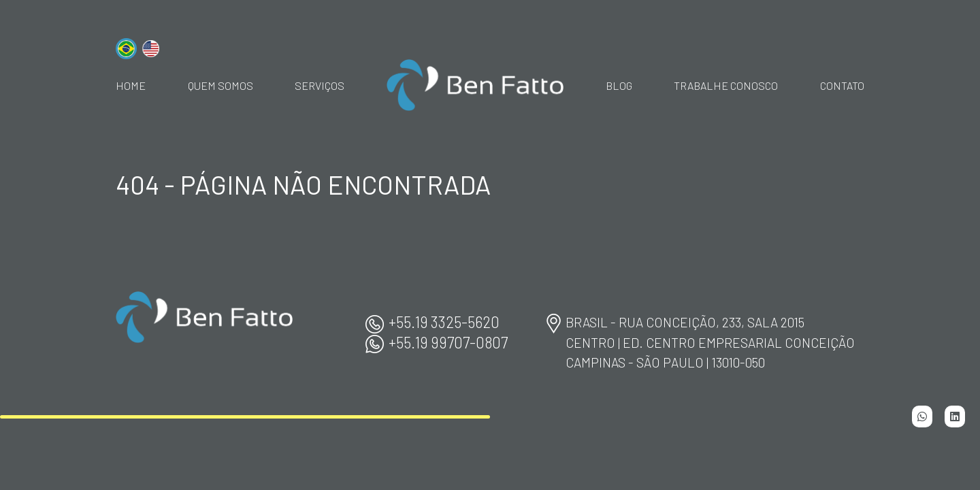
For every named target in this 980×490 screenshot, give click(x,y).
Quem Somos (220, 85)
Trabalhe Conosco (726, 85)
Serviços (320, 85)
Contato (842, 85)
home (131, 85)
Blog (619, 85)
